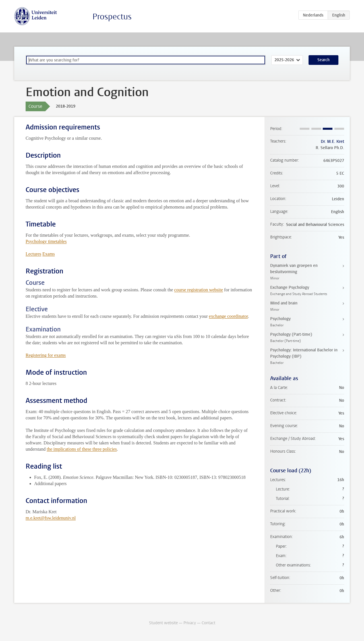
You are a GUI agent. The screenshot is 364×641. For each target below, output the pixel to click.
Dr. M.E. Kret (332, 142)
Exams (49, 254)
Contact (208, 623)
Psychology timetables (46, 241)
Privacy (190, 623)
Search (323, 60)
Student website (163, 623)
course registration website (199, 290)
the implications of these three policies (82, 449)
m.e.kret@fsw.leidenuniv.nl (51, 518)
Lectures (33, 254)
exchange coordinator (228, 316)
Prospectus (112, 17)
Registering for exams (46, 355)
